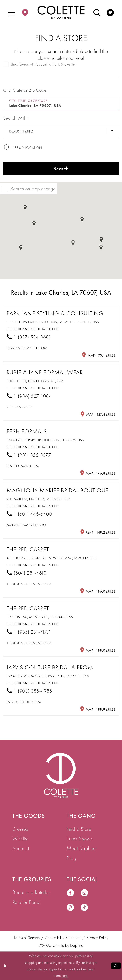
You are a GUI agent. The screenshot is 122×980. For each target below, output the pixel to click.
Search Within (16, 118)
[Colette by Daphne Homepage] (61, 12)
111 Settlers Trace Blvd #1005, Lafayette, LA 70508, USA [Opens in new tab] (53, 322)
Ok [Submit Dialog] (116, 966)
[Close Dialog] (5, 966)
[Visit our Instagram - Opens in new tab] (84, 893)
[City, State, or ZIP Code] (61, 103)
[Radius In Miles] (61, 131)
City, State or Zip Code (25, 90)
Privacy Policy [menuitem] (97, 938)
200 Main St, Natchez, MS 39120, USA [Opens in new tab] (39, 499)
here (65, 975)
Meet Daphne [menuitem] (81, 848)
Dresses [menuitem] (20, 829)
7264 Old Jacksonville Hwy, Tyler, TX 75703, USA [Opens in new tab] (48, 676)
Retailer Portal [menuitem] (26, 902)
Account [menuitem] (21, 848)
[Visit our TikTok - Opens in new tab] (84, 908)
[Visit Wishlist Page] (110, 12)
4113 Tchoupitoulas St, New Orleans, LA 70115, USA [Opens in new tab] (52, 558)
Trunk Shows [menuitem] (79, 839)
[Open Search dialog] (97, 12)
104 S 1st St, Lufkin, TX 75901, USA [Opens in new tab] (35, 381)
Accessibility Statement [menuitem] (63, 938)
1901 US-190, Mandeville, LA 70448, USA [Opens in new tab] (40, 617)
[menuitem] (12, 12)
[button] (12, 12)
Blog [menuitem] (71, 858)
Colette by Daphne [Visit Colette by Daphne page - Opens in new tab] (44, 329)
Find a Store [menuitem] (79, 829)
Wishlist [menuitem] (20, 839)
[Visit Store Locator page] (25, 12)
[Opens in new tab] (27, 348)
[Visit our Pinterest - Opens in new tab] (70, 908)
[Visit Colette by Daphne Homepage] (61, 775)
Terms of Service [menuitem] (27, 938)
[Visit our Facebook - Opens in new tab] (70, 893)
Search (61, 169)
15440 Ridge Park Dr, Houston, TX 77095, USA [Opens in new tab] (45, 440)
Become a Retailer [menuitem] (31, 892)
